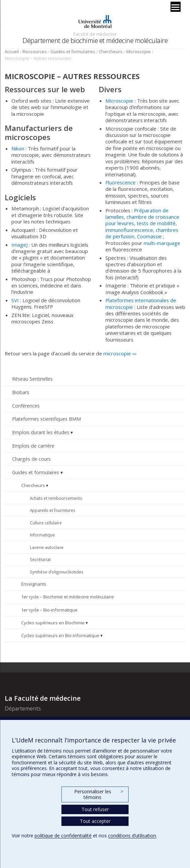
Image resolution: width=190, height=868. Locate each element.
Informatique (42, 535)
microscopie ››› (120, 353)
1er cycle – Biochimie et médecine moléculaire (67, 597)
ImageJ (19, 245)
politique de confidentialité (63, 836)
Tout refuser (95, 809)
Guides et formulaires (73, 51)
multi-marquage (162, 243)
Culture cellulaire (46, 523)
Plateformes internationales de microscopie (141, 303)
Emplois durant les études (41, 432)
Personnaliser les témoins (99, 794)
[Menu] (176, 7)
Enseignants (34, 584)
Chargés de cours (31, 459)
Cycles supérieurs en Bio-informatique (60, 635)
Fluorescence (121, 182)
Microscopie (138, 51)
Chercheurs (111, 51)
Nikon (18, 148)
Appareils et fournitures (53, 510)
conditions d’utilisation (132, 836)
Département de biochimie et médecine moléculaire (95, 41)
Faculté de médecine (95, 34)
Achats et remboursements (56, 498)
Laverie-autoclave (47, 547)
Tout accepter (95, 821)
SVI (15, 300)
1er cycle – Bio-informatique (49, 610)
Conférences (26, 406)
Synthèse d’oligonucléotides (57, 572)
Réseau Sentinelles (32, 379)
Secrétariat (40, 559)
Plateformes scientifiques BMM (46, 419)
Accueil (12, 51)
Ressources (35, 51)
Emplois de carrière (33, 446)
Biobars (21, 392)
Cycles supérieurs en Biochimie (53, 623)
